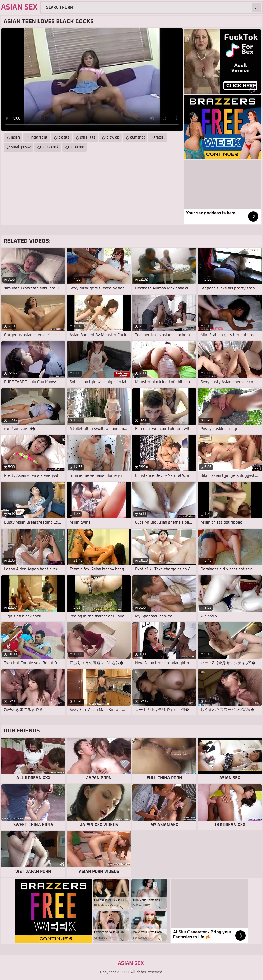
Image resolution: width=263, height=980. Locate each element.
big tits (64, 138)
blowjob (113, 138)
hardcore (77, 147)
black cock (50, 147)
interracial (39, 138)
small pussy (21, 147)
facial (160, 138)
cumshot (137, 138)
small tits (88, 138)
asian (15, 138)
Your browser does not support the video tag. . (92, 79)
